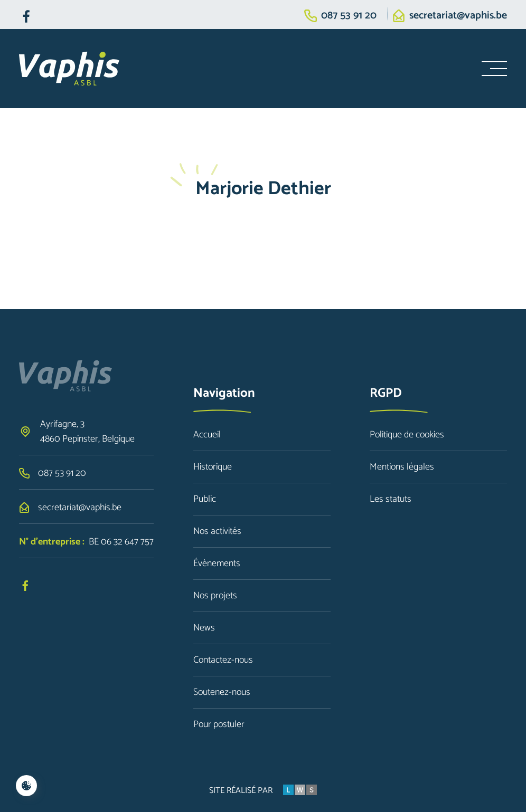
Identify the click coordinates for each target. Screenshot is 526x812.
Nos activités (217, 531)
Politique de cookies (407, 435)
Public (205, 499)
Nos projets (215, 596)
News (204, 628)
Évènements (217, 563)
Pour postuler (219, 724)
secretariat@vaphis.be (458, 16)
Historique (213, 467)
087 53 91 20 (349, 16)
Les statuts (391, 499)
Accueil (207, 435)
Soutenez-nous (222, 692)
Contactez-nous (223, 660)
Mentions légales (402, 467)
